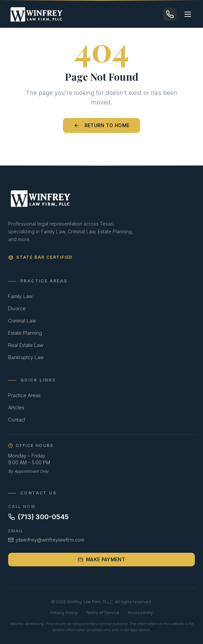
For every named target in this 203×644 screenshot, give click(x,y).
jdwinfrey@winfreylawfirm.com (46, 540)
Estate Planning (25, 333)
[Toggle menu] (188, 14)
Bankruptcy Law (26, 357)
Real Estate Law (26, 345)
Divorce (17, 308)
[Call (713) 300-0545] (170, 14)
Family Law (20, 296)
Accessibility (140, 613)
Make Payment (101, 559)
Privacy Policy (64, 613)
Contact (17, 420)
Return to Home (102, 125)
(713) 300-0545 (38, 517)
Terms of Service (103, 613)
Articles (16, 407)
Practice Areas (24, 395)
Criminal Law (22, 321)
